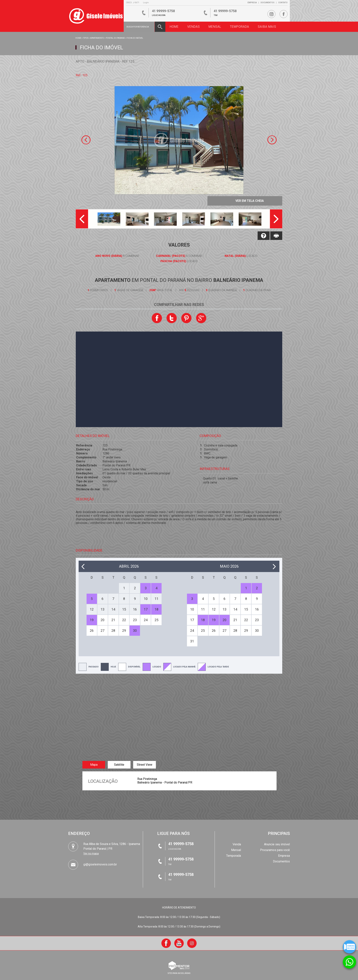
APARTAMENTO (97, 38)
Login (146, 3)
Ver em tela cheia (250, 201)
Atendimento (349, 959)
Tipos (86, 38)
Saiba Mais (267, 27)
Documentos (268, 3)
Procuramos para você (275, 850)
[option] (179, 140)
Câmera (349, 944)
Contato (283, 3)
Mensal (236, 850)
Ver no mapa (91, 853)
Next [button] (272, 140)
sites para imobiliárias (179, 973)
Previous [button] (86, 140)
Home (78, 38)
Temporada (234, 856)
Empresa (252, 3)
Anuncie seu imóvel (277, 844)
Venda (237, 844)
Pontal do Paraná (115, 38)
